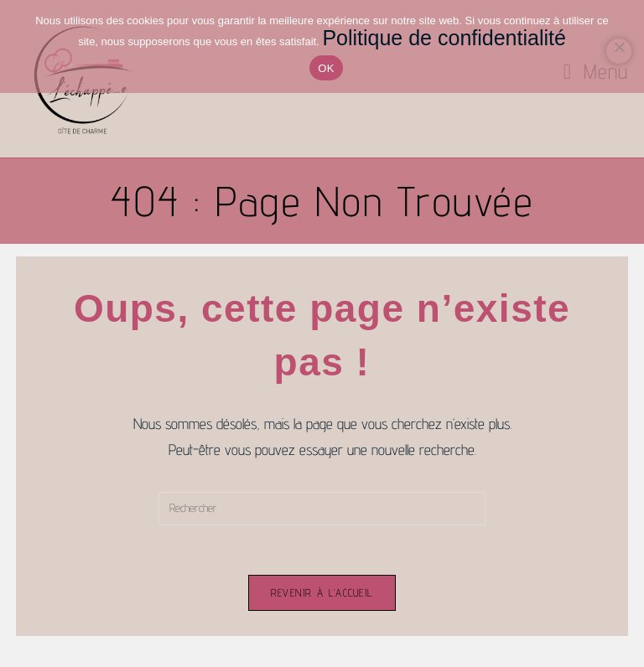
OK (326, 68)
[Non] (619, 51)
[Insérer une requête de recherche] (322, 509)
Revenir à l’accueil (322, 593)
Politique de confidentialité (444, 38)
